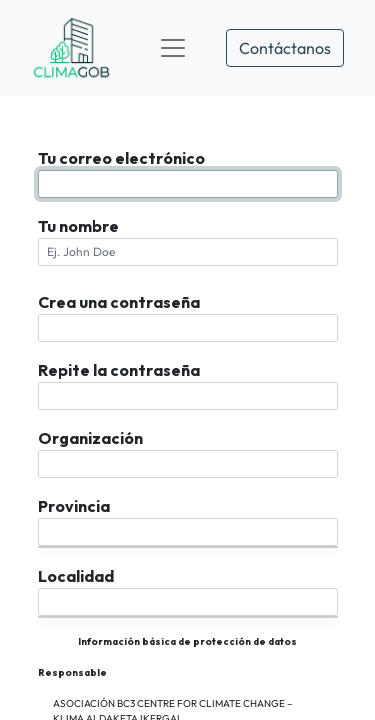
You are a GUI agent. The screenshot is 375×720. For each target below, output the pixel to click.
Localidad (76, 576)
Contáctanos (285, 48)
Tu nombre (78, 226)
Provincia (74, 506)
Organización (90, 438)
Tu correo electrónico (121, 158)
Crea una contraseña (119, 302)
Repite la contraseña (119, 370)
